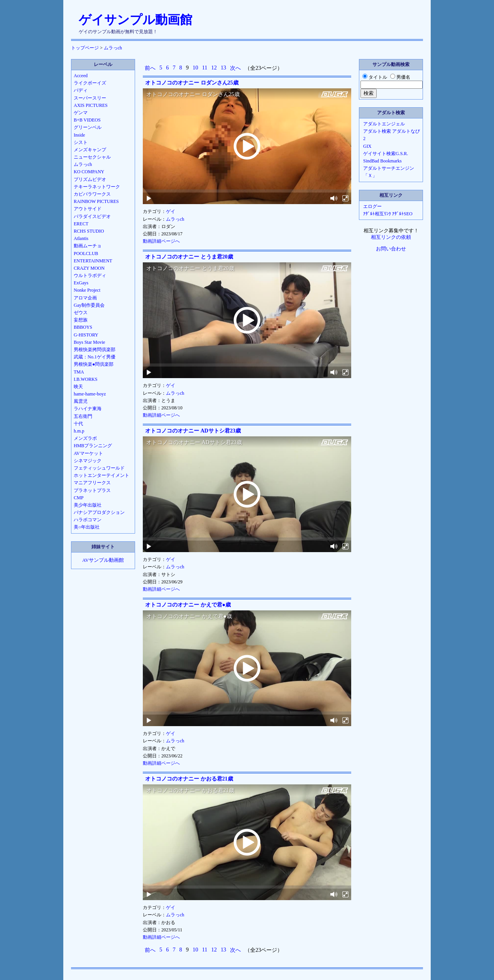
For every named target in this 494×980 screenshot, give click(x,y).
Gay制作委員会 (89, 305)
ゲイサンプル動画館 (135, 20)
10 (195, 68)
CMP (79, 498)
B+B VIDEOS (87, 120)
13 (223, 68)
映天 (78, 387)
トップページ (85, 48)
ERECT (81, 224)
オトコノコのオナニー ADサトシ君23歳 (193, 431)
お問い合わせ (391, 249)
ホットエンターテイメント (102, 475)
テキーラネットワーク (97, 187)
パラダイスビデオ (92, 216)
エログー (372, 206)
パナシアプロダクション (99, 512)
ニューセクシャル (92, 157)
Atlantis (81, 238)
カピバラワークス (92, 194)
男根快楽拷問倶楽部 (95, 350)
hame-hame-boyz (90, 394)
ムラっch (113, 48)
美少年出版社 (88, 505)
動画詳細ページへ (161, 241)
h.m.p (79, 431)
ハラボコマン (88, 520)
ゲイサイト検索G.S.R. (386, 154)
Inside (79, 135)
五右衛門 (83, 416)
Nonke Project (87, 290)
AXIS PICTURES (91, 105)
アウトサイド (88, 209)
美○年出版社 (87, 527)
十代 (78, 424)
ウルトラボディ (90, 275)
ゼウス (81, 313)
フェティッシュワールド (99, 468)
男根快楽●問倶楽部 (94, 364)
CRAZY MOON (89, 268)
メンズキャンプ (90, 150)
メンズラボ (85, 438)
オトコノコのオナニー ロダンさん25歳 (192, 83)
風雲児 (81, 401)
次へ (235, 68)
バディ (81, 90)
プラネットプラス (92, 490)
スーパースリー (90, 98)
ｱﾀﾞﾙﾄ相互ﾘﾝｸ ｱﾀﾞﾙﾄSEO (388, 214)
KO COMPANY (89, 172)
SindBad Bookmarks (382, 161)
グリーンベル (88, 127)
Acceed (81, 76)
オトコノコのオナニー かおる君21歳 (189, 779)
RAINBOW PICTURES (96, 201)
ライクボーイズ (90, 83)
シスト (81, 142)
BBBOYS (83, 327)
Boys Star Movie (89, 342)
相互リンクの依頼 (391, 237)
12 (214, 68)
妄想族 (81, 320)
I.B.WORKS (85, 379)
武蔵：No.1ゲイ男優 (95, 357)
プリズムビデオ (90, 179)
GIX (367, 146)
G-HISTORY (86, 335)
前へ (150, 68)
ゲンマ (81, 113)
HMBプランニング (93, 446)
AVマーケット (88, 453)
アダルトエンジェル (384, 124)
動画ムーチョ (88, 246)
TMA (79, 372)
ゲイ (171, 211)
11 (205, 68)
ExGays (81, 283)
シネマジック (88, 461)
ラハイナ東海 (88, 409)
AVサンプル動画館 (103, 560)
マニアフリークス (92, 483)
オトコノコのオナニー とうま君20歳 (189, 257)
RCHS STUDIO (89, 231)
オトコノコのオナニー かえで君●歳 (188, 605)
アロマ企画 (85, 298)
